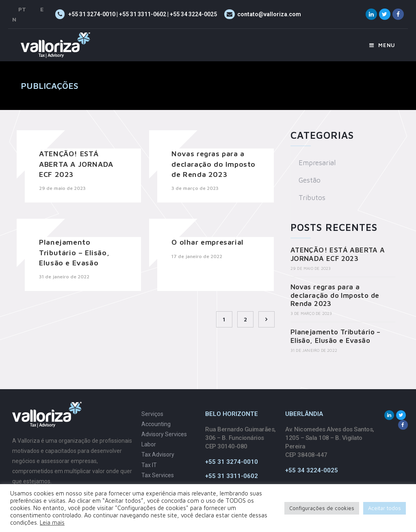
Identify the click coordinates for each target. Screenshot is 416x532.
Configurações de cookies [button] (322, 508)
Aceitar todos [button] (385, 508)
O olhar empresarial (207, 242)
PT (22, 9)
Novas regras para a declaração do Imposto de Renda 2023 (213, 164)
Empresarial (317, 163)
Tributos (312, 198)
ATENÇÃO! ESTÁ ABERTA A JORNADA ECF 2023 (76, 164)
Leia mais (52, 522)
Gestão (310, 180)
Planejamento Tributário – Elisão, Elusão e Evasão (74, 252)
